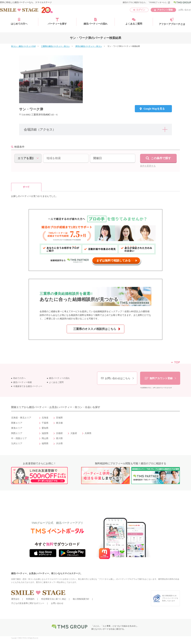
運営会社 (15, 599)
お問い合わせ (185, 10)
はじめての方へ (19, 21)
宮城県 (59, 418)
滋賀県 (45, 433)
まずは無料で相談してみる (113, 261)
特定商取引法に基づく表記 (54, 599)
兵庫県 (88, 433)
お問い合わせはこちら (118, 378)
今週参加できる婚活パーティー (28, 386)
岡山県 (45, 438)
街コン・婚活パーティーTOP (23, 46)
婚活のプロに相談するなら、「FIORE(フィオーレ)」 (146, 2)
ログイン (141, 10)
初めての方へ (19, 378)
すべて (26, 187)
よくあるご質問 (134, 21)
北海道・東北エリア (21, 418)
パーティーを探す (57, 21)
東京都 (59, 423)
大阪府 (74, 433)
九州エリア (17, 443)
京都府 (59, 433)
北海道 (45, 418)
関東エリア (17, 423)
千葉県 (45, 423)
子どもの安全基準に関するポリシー (28, 603)
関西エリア (17, 433)
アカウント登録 (165, 10)
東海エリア (17, 428)
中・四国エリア (19, 438)
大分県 (59, 443)
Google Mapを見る (154, 109)
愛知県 (45, 428)
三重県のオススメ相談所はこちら (95, 329)
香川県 (59, 438)
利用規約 (30, 599)
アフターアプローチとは (172, 22)
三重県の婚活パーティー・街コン (55, 46)
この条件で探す (161, 158)
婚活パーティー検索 (23, 382)
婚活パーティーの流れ (95, 21)
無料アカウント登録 (161, 378)
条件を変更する (148, 166)
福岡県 (45, 443)
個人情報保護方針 (81, 599)
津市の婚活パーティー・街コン (89, 46)
